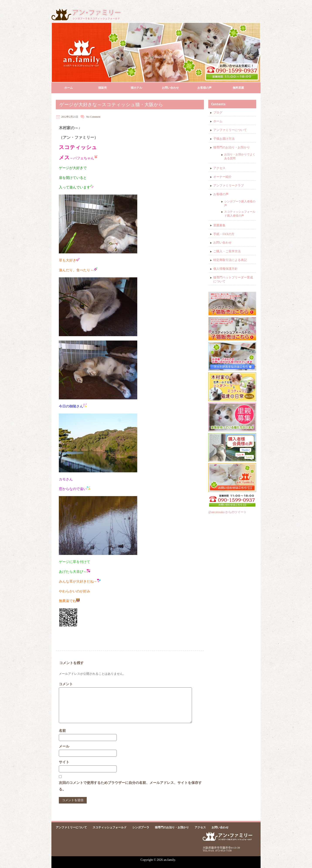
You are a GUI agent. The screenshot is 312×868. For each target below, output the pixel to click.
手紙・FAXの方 (224, 234)
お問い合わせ (170, 88)
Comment (95, 117)
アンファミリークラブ (229, 186)
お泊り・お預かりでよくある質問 (240, 156)
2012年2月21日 (70, 117)
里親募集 (219, 225)
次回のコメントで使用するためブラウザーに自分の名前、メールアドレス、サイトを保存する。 (130, 786)
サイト (64, 762)
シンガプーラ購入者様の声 (240, 203)
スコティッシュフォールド (110, 827)
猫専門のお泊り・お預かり (232, 147)
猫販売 (103, 88)
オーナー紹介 (222, 177)
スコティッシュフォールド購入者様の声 (240, 214)
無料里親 (238, 88)
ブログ (218, 113)
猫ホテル (136, 88)
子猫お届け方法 (224, 139)
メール (64, 746)
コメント (66, 684)
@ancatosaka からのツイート (227, 512)
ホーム (69, 88)
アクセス (219, 168)
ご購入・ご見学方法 (227, 251)
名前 (62, 731)
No (88, 117)
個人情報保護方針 (226, 269)
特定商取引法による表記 (230, 260)
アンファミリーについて (230, 130)
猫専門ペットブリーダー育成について (233, 279)
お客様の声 (204, 88)
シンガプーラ (141, 827)
